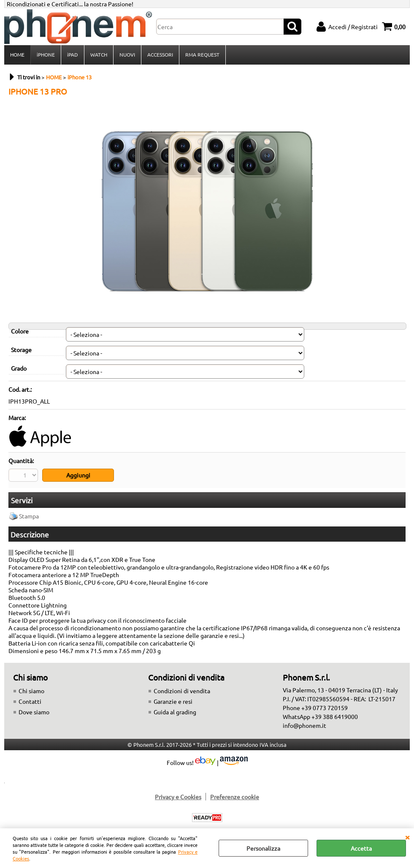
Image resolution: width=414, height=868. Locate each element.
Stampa (29, 516)
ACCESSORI (160, 54)
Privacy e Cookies (178, 797)
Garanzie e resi (173, 701)
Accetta (361, 848)
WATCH (99, 54)
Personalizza (263, 848)
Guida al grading (175, 712)
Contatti (30, 701)
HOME (17, 54)
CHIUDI (407, 837)
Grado (19, 368)
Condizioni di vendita (182, 691)
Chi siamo (31, 691)
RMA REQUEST (202, 54)
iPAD (73, 54)
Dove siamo (34, 712)
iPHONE (46, 54)
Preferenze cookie (235, 797)
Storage (21, 350)
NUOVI (127, 54)
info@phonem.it (304, 725)
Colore (20, 331)
